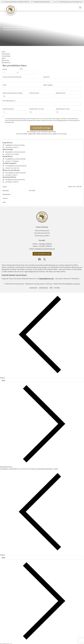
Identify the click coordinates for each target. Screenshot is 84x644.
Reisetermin (6, 63)
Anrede (5, 69)
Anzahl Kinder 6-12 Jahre (36, 109)
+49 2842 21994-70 (45, 244)
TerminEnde (6, 56)
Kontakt (57, 288)
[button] (80, 7)
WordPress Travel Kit (72, 284)
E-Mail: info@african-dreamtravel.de (42, 249)
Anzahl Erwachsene (8, 109)
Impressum (33, 288)
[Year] (42, 380)
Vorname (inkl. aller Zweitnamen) (12, 77)
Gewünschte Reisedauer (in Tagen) (12, 93)
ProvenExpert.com (77, 2)
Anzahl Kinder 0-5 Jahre (63, 109)
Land (3, 52)
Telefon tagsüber (48, 85)
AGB (51, 288)
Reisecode (5, 60)
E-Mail (4, 85)
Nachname (46, 77)
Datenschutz (44, 288)
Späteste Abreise (61, 93)
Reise (4, 58)
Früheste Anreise (34, 93)
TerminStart (6, 54)
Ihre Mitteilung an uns (9, 101)
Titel (21, 69)
